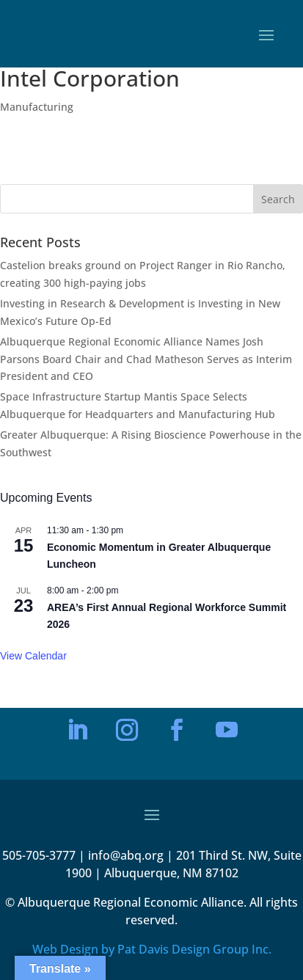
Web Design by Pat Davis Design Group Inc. (152, 949)
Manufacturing (37, 107)
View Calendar (33, 656)
